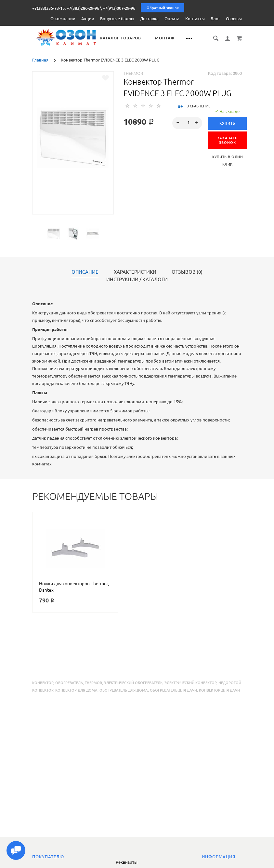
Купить (227, 123)
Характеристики (135, 272)
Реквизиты (127, 862)
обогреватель (69, 682)
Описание (85, 272)
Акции (88, 19)
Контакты (195, 19)
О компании (63, 19)
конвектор (43, 682)
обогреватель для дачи (173, 690)
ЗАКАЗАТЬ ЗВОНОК (227, 140)
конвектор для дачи (219, 690)
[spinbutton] (187, 123)
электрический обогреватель (133, 682)
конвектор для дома (76, 690)
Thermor (133, 73)
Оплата (172, 19)
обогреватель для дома (124, 690)
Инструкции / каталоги (137, 279)
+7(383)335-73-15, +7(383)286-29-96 (66, 8)
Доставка (149, 19)
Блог (215, 19)
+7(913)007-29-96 (119, 8)
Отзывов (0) (187, 272)
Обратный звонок (163, 8)
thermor (93, 682)
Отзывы (234, 19)
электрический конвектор (190, 682)
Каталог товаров (128, 38)
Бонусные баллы (117, 19)
